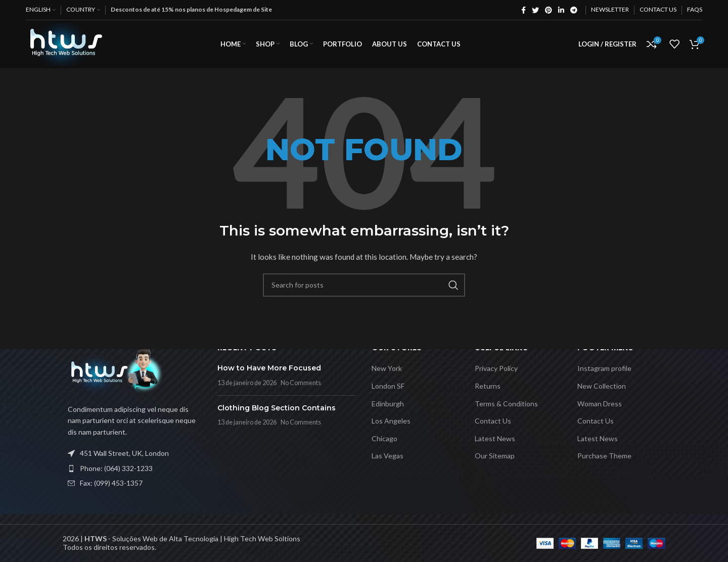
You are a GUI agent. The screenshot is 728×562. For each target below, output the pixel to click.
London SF (388, 386)
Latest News (495, 438)
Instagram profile (604, 368)
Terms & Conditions (506, 404)
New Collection (602, 386)
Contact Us (493, 421)
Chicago (384, 438)
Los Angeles (391, 421)
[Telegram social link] (574, 10)
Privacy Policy (496, 368)
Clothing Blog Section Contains (277, 408)
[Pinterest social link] (549, 10)
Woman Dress (600, 404)
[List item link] (132, 469)
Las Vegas (388, 456)
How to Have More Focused (269, 368)
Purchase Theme (604, 456)
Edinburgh (388, 404)
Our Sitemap (495, 456)
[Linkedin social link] (561, 10)
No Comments (301, 383)
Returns (488, 386)
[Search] (364, 290)
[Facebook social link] (524, 10)
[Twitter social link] (535, 10)
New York (387, 368)
